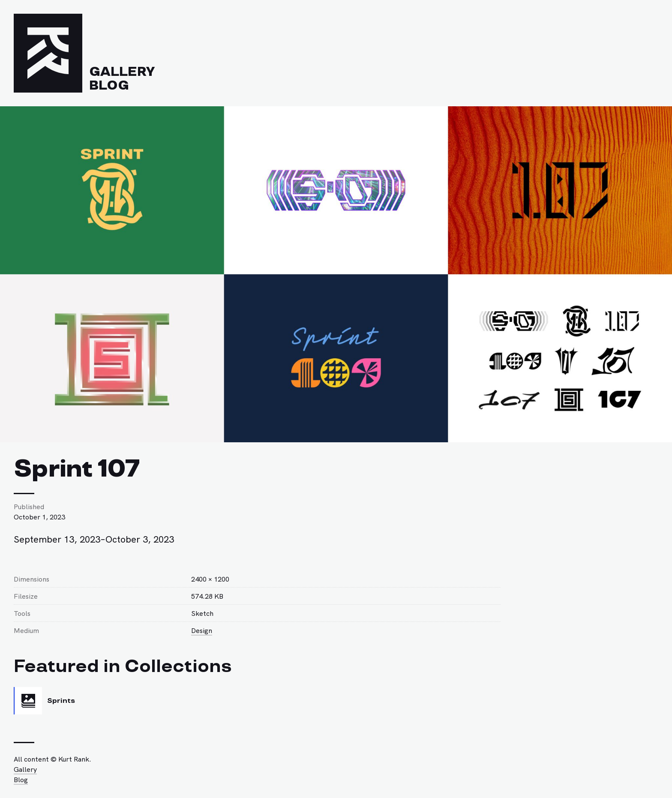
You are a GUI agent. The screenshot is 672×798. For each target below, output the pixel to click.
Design (202, 630)
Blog (109, 85)
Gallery (122, 72)
